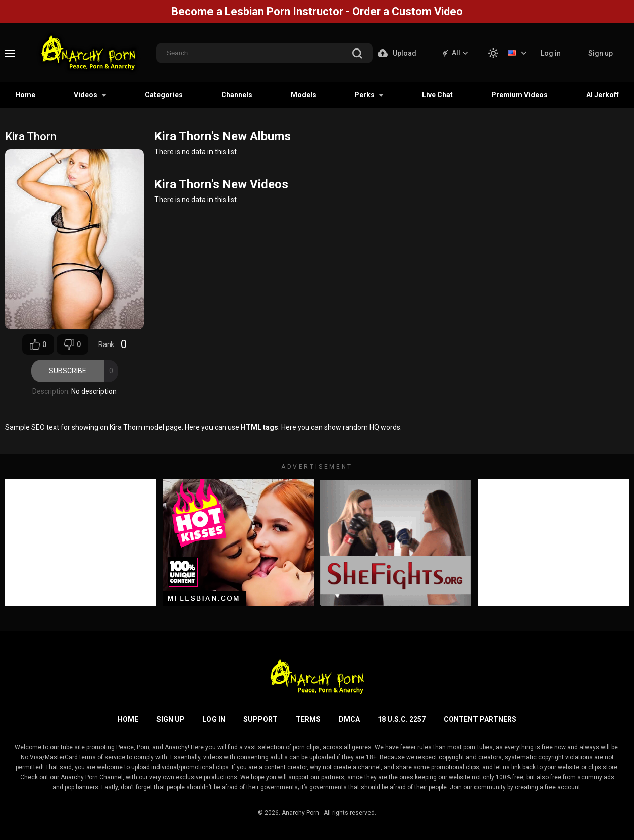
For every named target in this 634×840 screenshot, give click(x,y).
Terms (308, 719)
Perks (364, 95)
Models (304, 95)
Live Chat (437, 95)
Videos (86, 95)
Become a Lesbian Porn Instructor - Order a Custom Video (317, 11)
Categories (164, 95)
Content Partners (480, 719)
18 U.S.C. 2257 (402, 719)
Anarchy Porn (300, 813)
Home (25, 95)
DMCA (349, 719)
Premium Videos (519, 95)
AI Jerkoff (602, 95)
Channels (237, 95)
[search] (357, 54)
